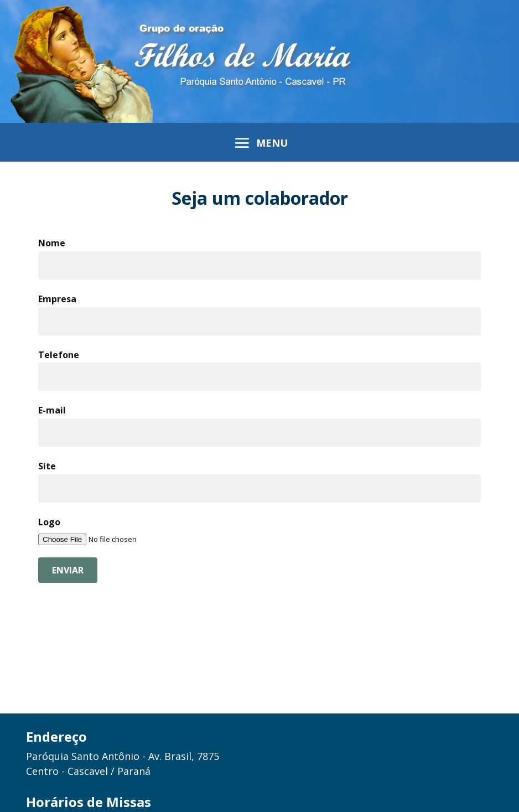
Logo (49, 522)
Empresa (57, 299)
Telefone (59, 355)
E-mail (52, 410)
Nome (52, 243)
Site (47, 466)
